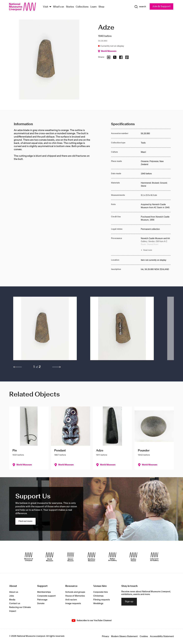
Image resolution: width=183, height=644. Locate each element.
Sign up (129, 602)
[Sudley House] (133, 557)
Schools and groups (75, 592)
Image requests (73, 604)
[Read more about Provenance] (156, 245)
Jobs (12, 596)
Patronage (42, 600)
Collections (82, 7)
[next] (57, 367)
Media (12, 600)
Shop (101, 7)
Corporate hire (101, 592)
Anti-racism (71, 600)
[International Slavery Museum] (71, 557)
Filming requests (102, 600)
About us (14, 592)
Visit (46, 7)
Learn (93, 7)
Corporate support (46, 596)
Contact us (15, 604)
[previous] (18, 367)
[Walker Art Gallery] (112, 557)
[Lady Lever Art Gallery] (154, 557)
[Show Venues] (50, 7)
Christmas (98, 596)
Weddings (98, 604)
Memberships (44, 592)
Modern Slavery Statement (124, 636)
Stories (70, 7)
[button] (47, 330)
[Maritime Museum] (91, 557)
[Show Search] (140, 7)
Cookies (144, 636)
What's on (59, 7)
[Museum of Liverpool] (29, 557)
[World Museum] (50, 557)
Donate (41, 604)
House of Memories (75, 596)
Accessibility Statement (162, 636)
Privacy (105, 636)
